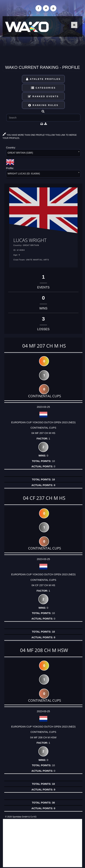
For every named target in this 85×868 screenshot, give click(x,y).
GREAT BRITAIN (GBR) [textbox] (20, 153)
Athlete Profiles (43, 79)
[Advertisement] (42, 843)
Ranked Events (43, 96)
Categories (43, 88)
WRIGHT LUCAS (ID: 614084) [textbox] (24, 174)
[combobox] (43, 154)
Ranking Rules (43, 105)
